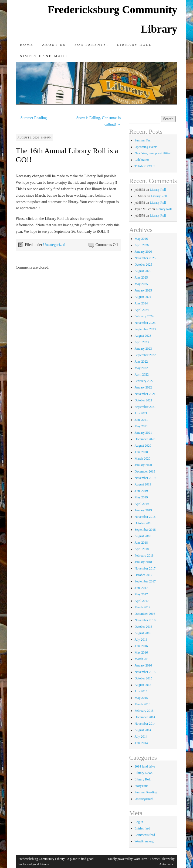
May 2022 (141, 368)
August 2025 (143, 271)
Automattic (167, 864)
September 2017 (145, 581)
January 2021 (143, 433)
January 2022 (143, 387)
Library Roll (135, 45)
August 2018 (143, 536)
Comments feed (145, 835)
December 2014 (145, 717)
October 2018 (143, 523)
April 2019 (141, 504)
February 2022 (144, 381)
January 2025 (143, 290)
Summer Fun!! (144, 140)
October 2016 (143, 627)
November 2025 (145, 258)
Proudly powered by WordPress (127, 859)
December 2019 (145, 471)
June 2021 (141, 420)
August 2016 (143, 633)
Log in (139, 822)
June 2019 (141, 491)
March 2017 (142, 607)
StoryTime (141, 786)
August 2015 (143, 685)
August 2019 (143, 484)
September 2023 (145, 329)
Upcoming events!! (147, 147)
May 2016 (141, 652)
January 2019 (143, 510)
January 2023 (143, 349)
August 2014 (143, 730)
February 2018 (144, 555)
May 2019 (141, 497)
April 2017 (141, 601)
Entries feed (142, 828)
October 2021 (143, 400)
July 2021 (141, 413)
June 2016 (141, 646)
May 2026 (141, 239)
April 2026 (141, 245)
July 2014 (141, 737)
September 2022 (145, 355)
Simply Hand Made (44, 56)
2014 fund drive (145, 766)
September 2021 (145, 407)
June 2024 (141, 303)
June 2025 (141, 277)
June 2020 (141, 452)
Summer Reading (31, 118)
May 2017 (141, 594)
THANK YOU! (145, 166)
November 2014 (145, 724)
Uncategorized (54, 245)
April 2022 (141, 374)
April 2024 (141, 310)
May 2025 (141, 284)
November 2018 (145, 517)
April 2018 (141, 549)
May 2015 (141, 698)
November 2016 (145, 620)
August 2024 (143, 297)
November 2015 (145, 672)
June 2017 (141, 588)
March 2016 (142, 659)
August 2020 (143, 446)
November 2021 (145, 394)
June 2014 (141, 743)
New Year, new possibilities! (153, 153)
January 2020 (143, 465)
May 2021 (141, 426)
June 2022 (141, 362)
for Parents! (92, 45)
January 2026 (143, 252)
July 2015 (141, 691)
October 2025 (143, 265)
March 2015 (142, 704)
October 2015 (143, 678)
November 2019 (145, 478)
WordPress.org (144, 841)
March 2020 (142, 459)
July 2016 (141, 640)
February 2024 (144, 316)
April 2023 (141, 342)
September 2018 (145, 530)
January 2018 (143, 562)
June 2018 (141, 543)
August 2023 (143, 336)
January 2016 (143, 665)
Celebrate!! (142, 160)
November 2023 (145, 323)
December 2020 (145, 439)
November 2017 (145, 568)
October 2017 (143, 575)
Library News (143, 773)
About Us (54, 45)
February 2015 (144, 711)
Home (27, 45)
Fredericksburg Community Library (42, 859)
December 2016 (145, 614)
